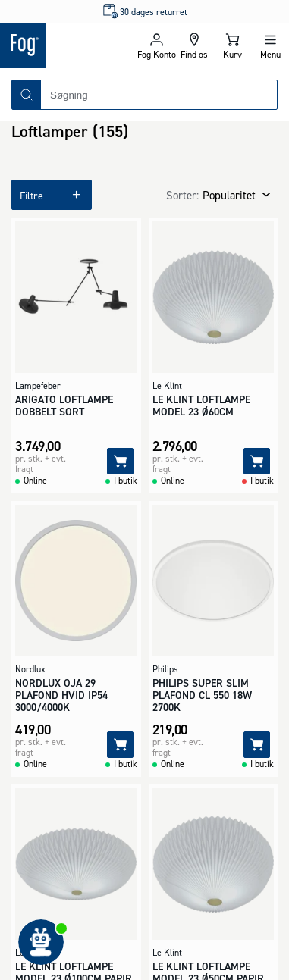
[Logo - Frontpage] (69, 45)
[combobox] (159, 95)
